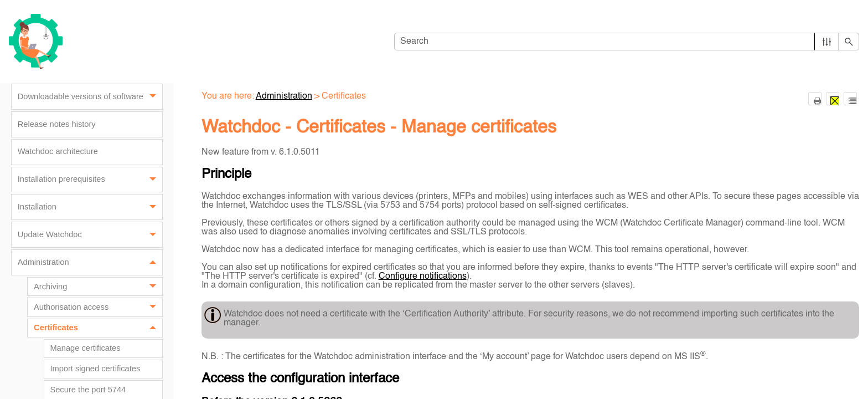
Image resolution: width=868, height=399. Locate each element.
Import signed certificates (95, 369)
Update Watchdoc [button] (90, 235)
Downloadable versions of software (90, 97)
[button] (827, 42)
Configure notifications (423, 277)
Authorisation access (98, 307)
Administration (90, 262)
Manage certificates (85, 348)
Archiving (98, 287)
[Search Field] (627, 42)
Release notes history (57, 124)
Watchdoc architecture (58, 151)
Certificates (98, 328)
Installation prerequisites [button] (90, 180)
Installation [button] (90, 207)
